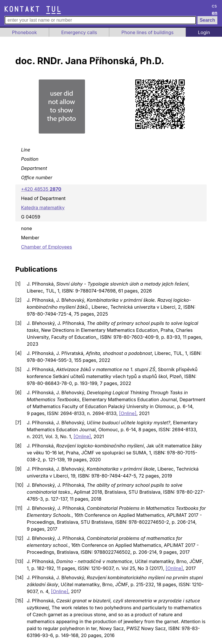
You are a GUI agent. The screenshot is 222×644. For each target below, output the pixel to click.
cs (214, 6)
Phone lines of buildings (147, 32)
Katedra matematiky (43, 208)
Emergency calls (79, 32)
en (215, 13)
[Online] (128, 413)
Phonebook (25, 32)
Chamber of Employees (47, 247)
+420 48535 (41, 189)
